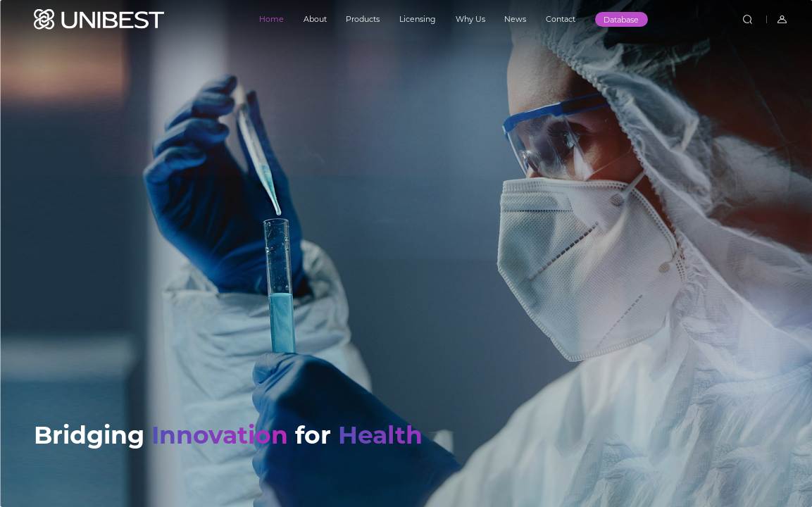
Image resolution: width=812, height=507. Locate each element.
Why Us (470, 19)
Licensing (418, 19)
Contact (561, 19)
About (315, 19)
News (515, 19)
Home (271, 19)
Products (363, 19)
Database (621, 20)
